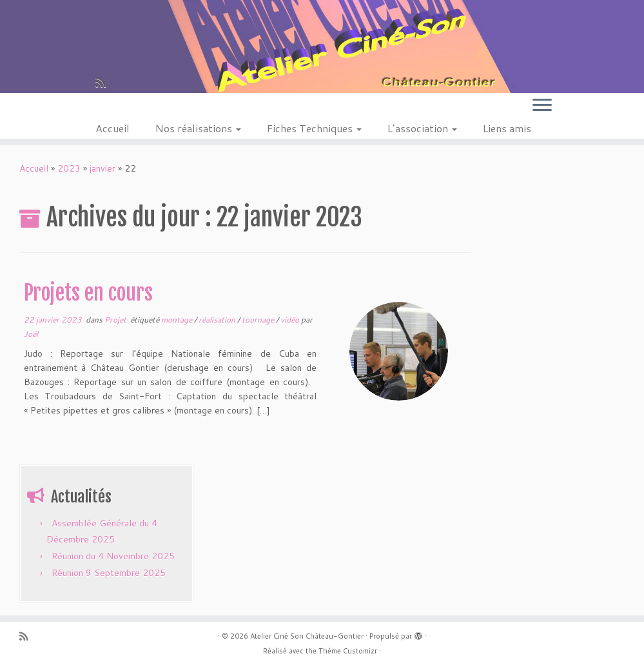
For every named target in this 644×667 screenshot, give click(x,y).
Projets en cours (88, 293)
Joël (31, 334)
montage (178, 320)
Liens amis (507, 128)
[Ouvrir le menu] (542, 106)
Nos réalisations (198, 128)
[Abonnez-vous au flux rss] (105, 82)
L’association (422, 128)
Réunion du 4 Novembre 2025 (113, 556)
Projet (116, 320)
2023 (69, 168)
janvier (102, 168)
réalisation (218, 320)
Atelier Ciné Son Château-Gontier (307, 636)
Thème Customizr (348, 651)
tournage (259, 320)
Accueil (112, 128)
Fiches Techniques (314, 128)
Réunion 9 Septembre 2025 (109, 573)
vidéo (291, 320)
